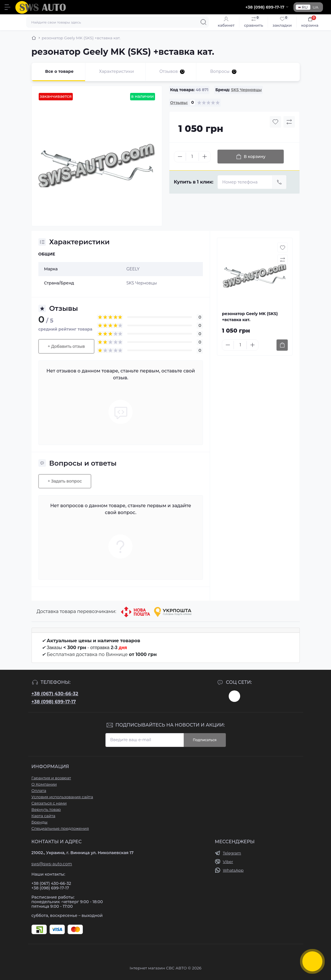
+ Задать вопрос (65, 481)
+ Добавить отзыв (66, 346)
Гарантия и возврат (51, 778)
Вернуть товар (46, 809)
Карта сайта (44, 816)
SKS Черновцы (246, 90)
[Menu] (7, 7)
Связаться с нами (49, 803)
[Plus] (205, 157)
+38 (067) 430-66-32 (55, 694)
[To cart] (282, 345)
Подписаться (205, 740)
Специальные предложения (60, 828)
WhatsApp (233, 870)
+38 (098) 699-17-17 (54, 702)
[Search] (203, 22)
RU (303, 7)
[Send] (279, 182)
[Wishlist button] (275, 122)
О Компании (44, 784)
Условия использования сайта (62, 797)
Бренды (40, 822)
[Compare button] (289, 122)
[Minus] (180, 157)
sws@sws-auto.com (52, 864)
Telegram (232, 853)
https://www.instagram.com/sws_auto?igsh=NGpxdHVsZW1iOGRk (234, 696)
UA (316, 7)
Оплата (39, 790)
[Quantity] (192, 157)
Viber (228, 862)
